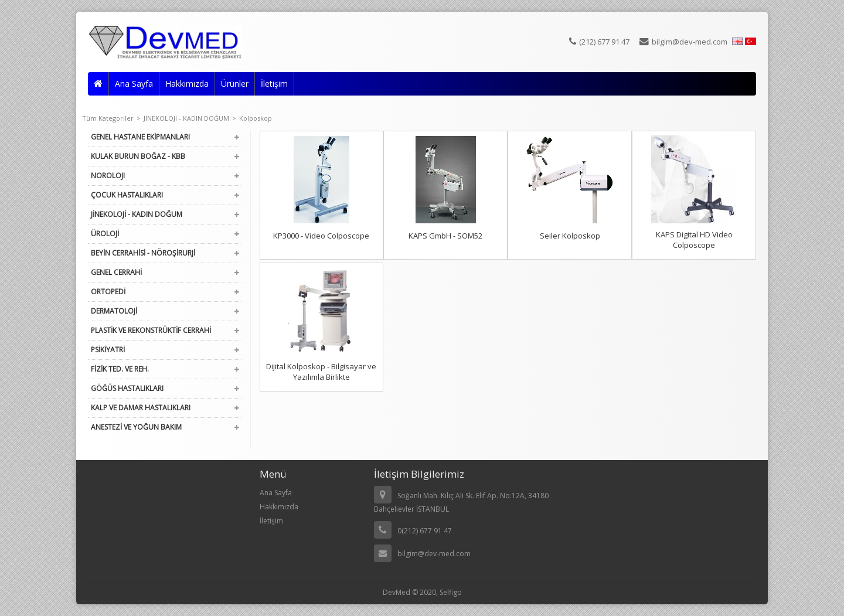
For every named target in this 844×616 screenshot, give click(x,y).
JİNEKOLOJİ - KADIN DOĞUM (190, 118)
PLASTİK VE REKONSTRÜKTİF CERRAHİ (151, 330)
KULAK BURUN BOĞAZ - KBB (138, 156)
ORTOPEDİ (108, 292)
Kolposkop (256, 118)
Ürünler (235, 84)
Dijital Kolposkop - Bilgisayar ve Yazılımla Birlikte (321, 372)
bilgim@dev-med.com (683, 42)
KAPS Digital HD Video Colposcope (694, 240)
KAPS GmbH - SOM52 (445, 236)
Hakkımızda (187, 84)
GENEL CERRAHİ (116, 272)
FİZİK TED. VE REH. (120, 369)
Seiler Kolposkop (570, 236)
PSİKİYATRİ (108, 350)
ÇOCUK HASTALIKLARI (127, 195)
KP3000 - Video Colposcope (321, 236)
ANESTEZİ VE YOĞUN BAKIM (136, 427)
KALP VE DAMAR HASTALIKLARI (141, 408)
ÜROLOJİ (105, 234)
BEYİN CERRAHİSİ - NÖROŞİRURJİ (143, 253)
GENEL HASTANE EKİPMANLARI (140, 137)
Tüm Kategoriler (111, 118)
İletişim (274, 84)
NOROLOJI (108, 176)
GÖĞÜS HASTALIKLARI (127, 388)
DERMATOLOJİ (114, 311)
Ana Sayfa (134, 84)
